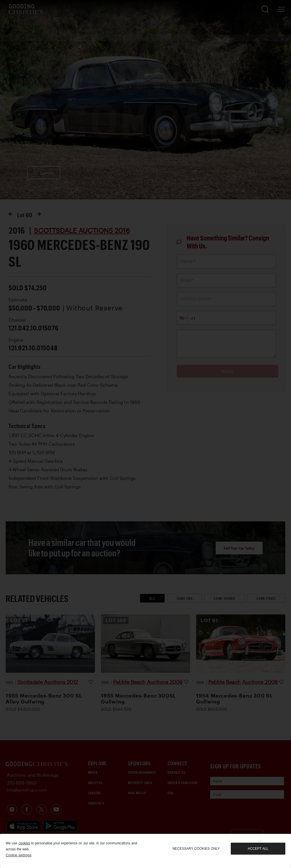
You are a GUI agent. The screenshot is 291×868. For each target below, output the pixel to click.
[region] (145, 851)
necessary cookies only (196, 849)
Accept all (258, 849)
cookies (24, 843)
